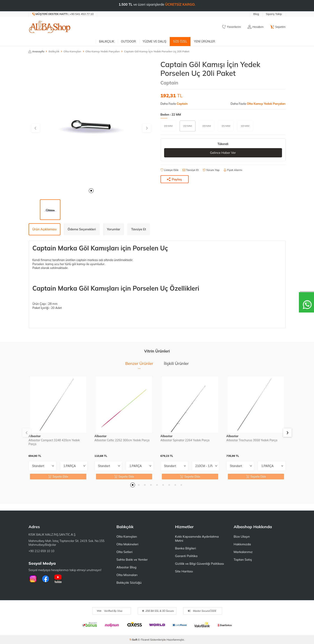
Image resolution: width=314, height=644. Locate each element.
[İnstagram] (33, 579)
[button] (91, 191)
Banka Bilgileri (186, 548)
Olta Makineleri (127, 544)
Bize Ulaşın (242, 537)
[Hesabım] (256, 27)
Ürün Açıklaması (45, 229)
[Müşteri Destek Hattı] (63, 14)
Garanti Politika (186, 556)
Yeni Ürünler (204, 41)
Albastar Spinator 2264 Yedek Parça (185, 440)
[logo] (50, 27)
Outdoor (128, 41)
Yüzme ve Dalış (155, 41)
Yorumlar (113, 229)
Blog (256, 14)
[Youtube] (58, 579)
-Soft (134, 640)
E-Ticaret (144, 640)
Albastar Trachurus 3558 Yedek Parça (252, 440)
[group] (91, 123)
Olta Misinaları (127, 575)
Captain (169, 83)
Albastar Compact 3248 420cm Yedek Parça (54, 442)
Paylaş (174, 179)
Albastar (35, 436)
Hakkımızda (242, 544)
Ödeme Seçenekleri (82, 229)
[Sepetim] (278, 27)
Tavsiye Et (191, 170)
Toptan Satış (243, 560)
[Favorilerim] (232, 27)
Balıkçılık (107, 41)
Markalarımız (243, 552)
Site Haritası (184, 571)
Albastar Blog (127, 567)
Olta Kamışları (72, 51)
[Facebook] (46, 579)
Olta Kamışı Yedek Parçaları (103, 51)
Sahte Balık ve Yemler (132, 560)
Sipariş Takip (274, 14)
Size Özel (180, 41)
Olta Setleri (125, 552)
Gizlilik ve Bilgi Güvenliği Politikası (200, 564)
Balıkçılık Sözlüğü (129, 583)
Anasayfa (37, 51)
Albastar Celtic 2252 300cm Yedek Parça (122, 440)
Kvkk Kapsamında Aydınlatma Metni (197, 539)
